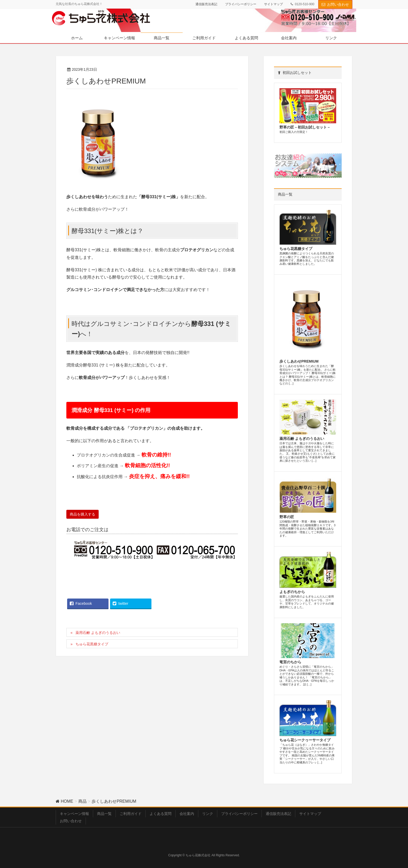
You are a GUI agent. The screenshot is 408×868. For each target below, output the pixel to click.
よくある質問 (161, 814)
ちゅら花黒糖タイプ (92, 644)
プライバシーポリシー (241, 4)
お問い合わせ (338, 4)
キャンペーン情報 (74, 814)
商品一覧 (104, 814)
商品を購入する (82, 514)
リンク (208, 814)
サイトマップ (273, 4)
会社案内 (187, 814)
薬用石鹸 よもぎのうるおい (98, 633)
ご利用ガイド (131, 814)
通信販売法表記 (206, 4)
